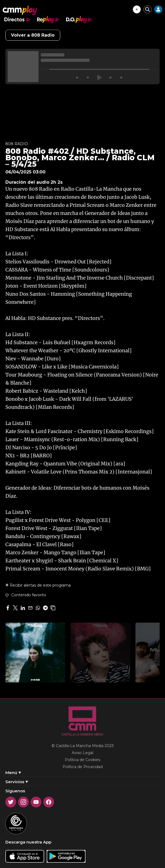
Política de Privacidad (83, 767)
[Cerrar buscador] (148, 9)
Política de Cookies (82, 760)
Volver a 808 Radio (33, 35)
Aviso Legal (82, 753)
